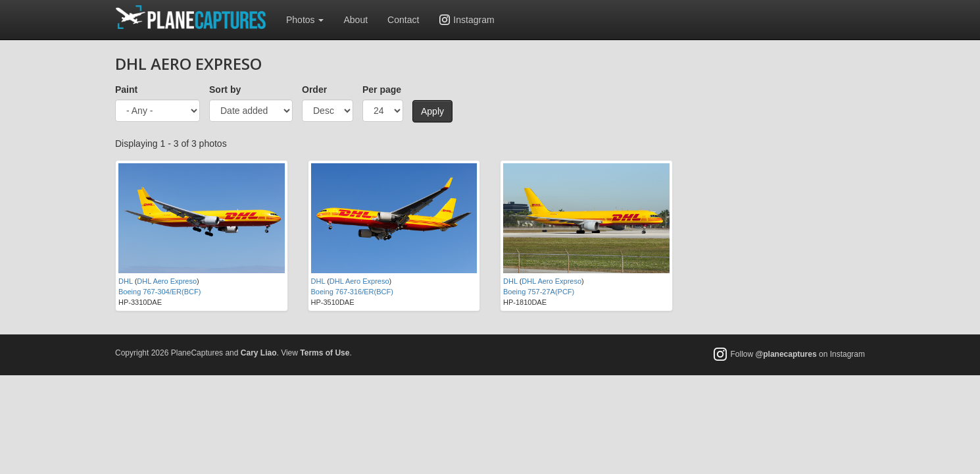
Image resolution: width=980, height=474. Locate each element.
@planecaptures (786, 354)
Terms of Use (325, 353)
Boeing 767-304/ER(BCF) (159, 292)
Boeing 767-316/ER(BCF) (352, 292)
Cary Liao (259, 353)
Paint (126, 90)
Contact (403, 20)
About (355, 20)
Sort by (225, 90)
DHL (126, 281)
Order (314, 90)
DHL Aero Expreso (167, 281)
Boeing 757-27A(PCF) (539, 292)
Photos (305, 20)
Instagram (474, 20)
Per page (382, 90)
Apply (432, 111)
